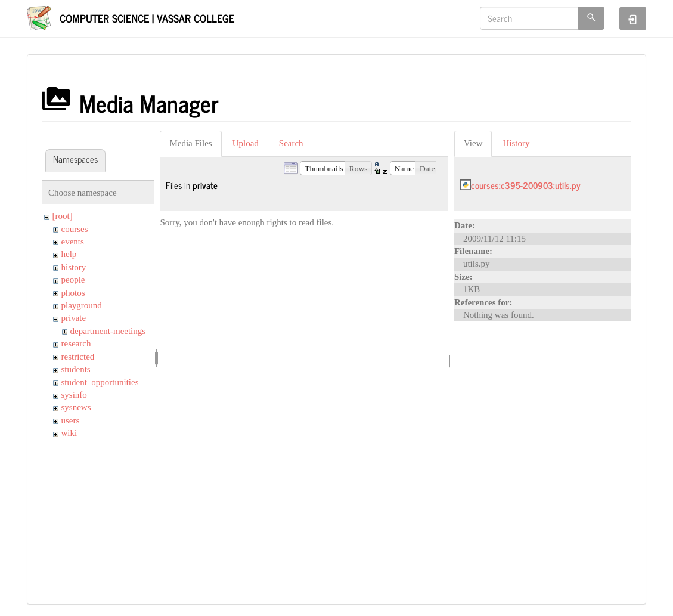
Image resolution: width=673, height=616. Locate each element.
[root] (63, 216)
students (76, 369)
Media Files (190, 143)
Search (291, 143)
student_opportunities (100, 382)
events (73, 242)
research (76, 343)
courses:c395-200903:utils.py (526, 185)
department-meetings (108, 331)
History (516, 143)
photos (73, 293)
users (71, 420)
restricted (78, 357)
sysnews (76, 407)
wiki (69, 433)
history (74, 267)
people (73, 280)
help (69, 254)
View (473, 143)
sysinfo (74, 395)
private (74, 318)
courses (75, 229)
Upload (246, 143)
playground (82, 305)
